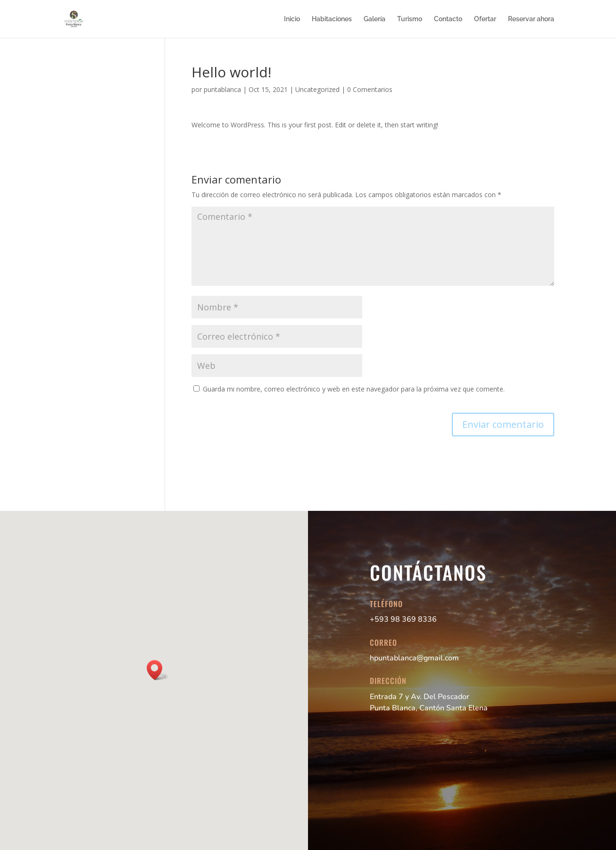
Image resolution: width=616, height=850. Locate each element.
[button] (158, 670)
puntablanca (222, 89)
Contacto (448, 19)
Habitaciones (332, 19)
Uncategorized (317, 89)
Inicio (292, 19)
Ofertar (485, 19)
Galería (375, 19)
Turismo (410, 19)
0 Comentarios (370, 89)
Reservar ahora (531, 19)
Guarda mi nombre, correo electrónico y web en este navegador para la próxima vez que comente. (354, 389)
